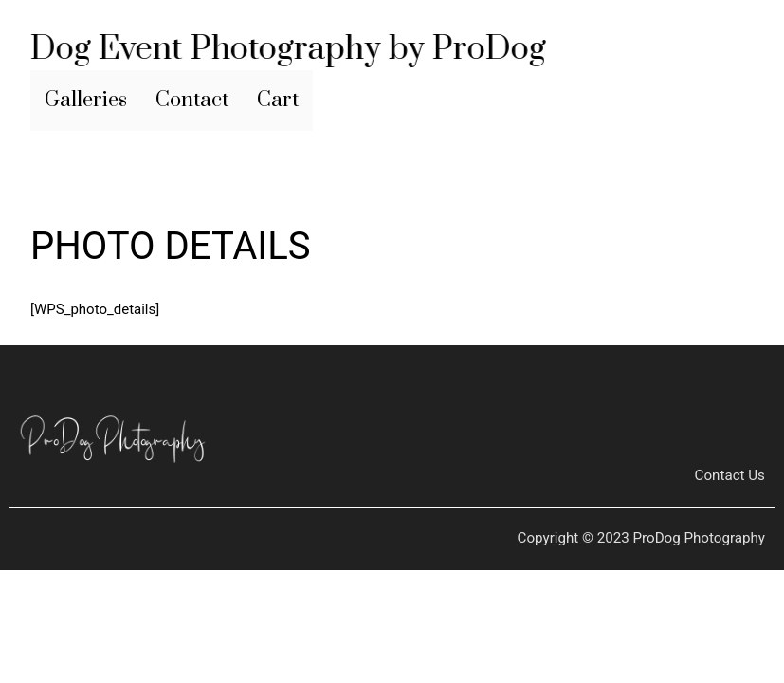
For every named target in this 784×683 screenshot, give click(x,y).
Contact (192, 100)
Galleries (86, 100)
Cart (278, 100)
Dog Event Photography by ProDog (287, 49)
